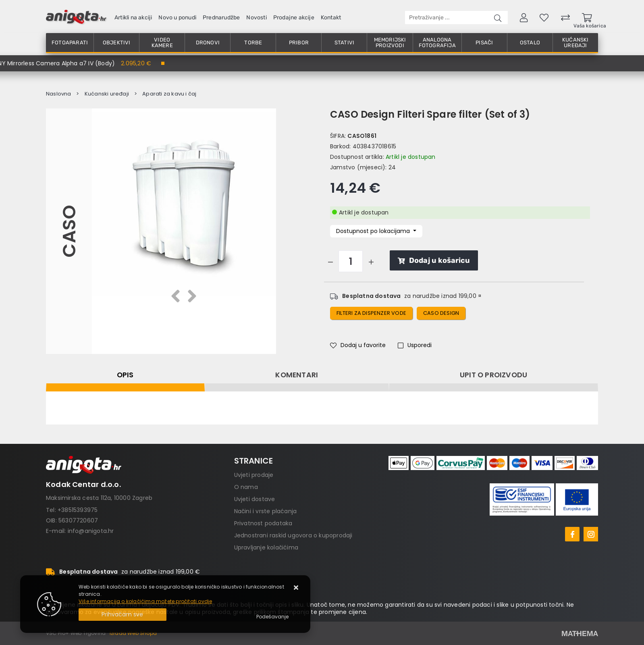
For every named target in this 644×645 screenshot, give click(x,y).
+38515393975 (78, 510)
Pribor (299, 43)
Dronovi (208, 43)
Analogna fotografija (437, 43)
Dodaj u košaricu (434, 260)
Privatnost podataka (263, 523)
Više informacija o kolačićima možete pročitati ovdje (145, 601)
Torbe (253, 43)
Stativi (344, 43)
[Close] (123, 615)
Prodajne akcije (294, 18)
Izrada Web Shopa (133, 633)
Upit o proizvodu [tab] (493, 375)
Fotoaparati (70, 43)
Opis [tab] (125, 375)
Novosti (256, 18)
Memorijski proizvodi (390, 43)
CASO (69, 231)
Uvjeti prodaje (254, 475)
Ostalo (530, 43)
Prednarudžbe (221, 18)
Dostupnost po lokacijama (374, 231)
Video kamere (162, 43)
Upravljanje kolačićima (266, 547)
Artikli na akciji (133, 18)
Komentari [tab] (297, 375)
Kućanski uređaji (575, 43)
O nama (246, 487)
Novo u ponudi (177, 18)
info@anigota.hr (91, 531)
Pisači (484, 43)
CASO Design (441, 313)
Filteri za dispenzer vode (371, 313)
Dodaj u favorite (358, 345)
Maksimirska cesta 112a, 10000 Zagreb (99, 498)
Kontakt (331, 18)
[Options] (272, 617)
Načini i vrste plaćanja (266, 511)
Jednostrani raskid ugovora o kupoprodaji (293, 535)
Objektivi (117, 43)
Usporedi (415, 345)
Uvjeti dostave (255, 499)
